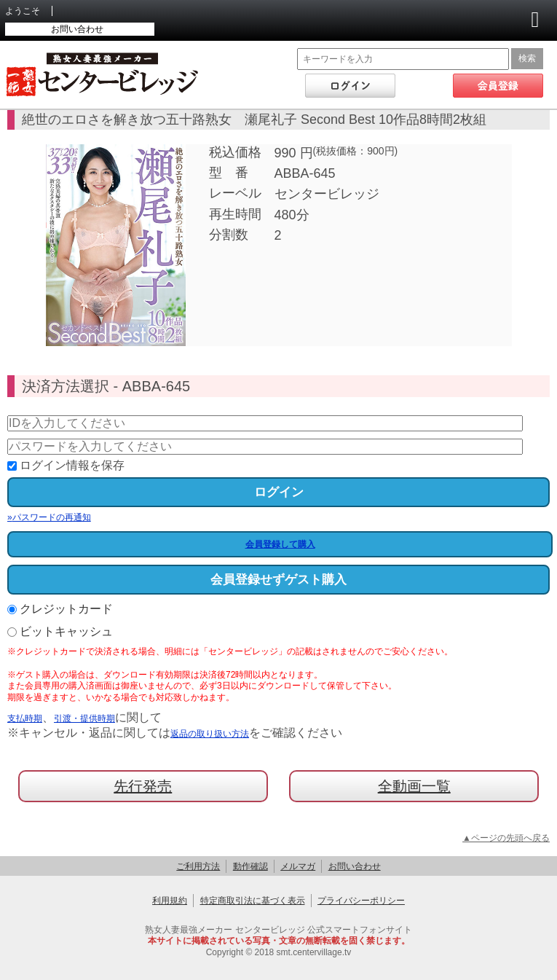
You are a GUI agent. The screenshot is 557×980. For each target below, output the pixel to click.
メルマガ (298, 866)
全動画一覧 (414, 786)
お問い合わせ (77, 29)
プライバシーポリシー (361, 901)
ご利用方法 (198, 866)
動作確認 (250, 866)
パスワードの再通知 (49, 517)
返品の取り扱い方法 (210, 734)
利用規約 (170, 901)
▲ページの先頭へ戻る (506, 838)
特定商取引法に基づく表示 (253, 901)
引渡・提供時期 (84, 718)
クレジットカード (60, 609)
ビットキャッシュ (60, 631)
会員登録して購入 (280, 544)
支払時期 (25, 718)
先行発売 (143, 786)
